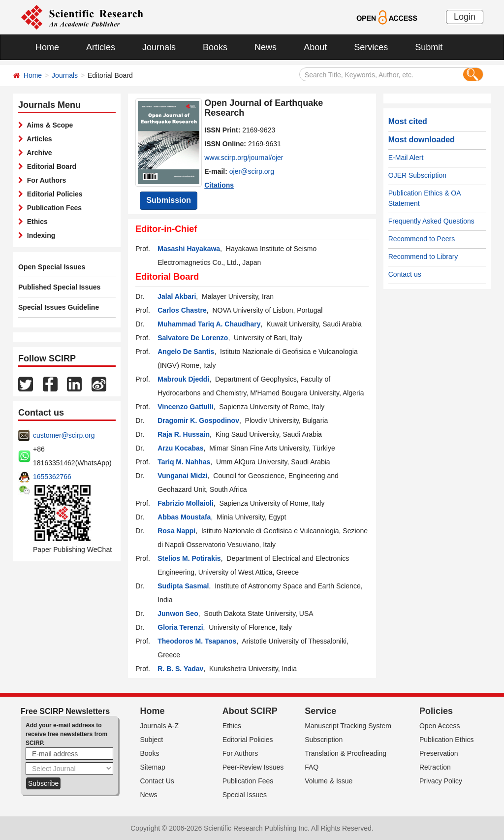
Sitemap (153, 767)
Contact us (405, 274)
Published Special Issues (59, 287)
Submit (429, 47)
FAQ (312, 767)
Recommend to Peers (422, 239)
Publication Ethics (447, 740)
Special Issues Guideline (59, 307)
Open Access (440, 726)
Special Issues (245, 795)
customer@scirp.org (64, 435)
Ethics (35, 222)
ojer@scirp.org (252, 171)
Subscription (324, 740)
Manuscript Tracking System (348, 726)
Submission (169, 200)
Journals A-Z (160, 726)
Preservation (439, 753)
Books (215, 47)
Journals (159, 47)
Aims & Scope (48, 125)
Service (320, 711)
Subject (152, 740)
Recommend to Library (423, 257)
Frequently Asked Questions (431, 221)
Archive (38, 153)
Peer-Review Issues (253, 767)
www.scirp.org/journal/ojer (244, 158)
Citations (219, 185)
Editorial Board (50, 166)
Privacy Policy (441, 781)
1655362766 (52, 477)
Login (465, 17)
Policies (436, 711)
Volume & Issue (329, 781)
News (266, 47)
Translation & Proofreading (346, 753)
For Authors (45, 180)
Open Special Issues (52, 267)
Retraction (435, 767)
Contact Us (157, 781)
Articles (101, 47)
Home (47, 47)
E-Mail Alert (406, 158)
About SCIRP (250, 711)
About (315, 47)
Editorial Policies (53, 194)
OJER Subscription (417, 175)
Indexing (39, 235)
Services (371, 47)
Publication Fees (52, 208)
